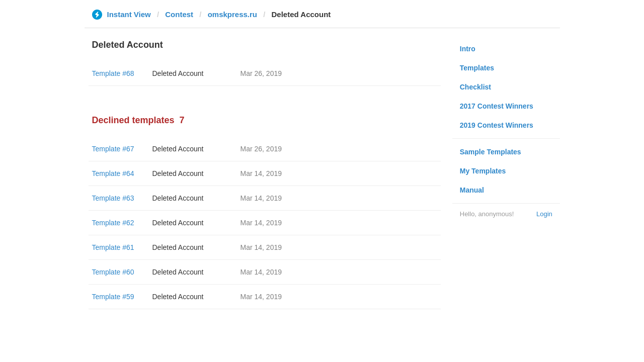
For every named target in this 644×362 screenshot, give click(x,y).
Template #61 (113, 247)
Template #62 (113, 223)
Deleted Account (178, 73)
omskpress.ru (232, 14)
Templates (477, 68)
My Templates (483, 171)
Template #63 (113, 198)
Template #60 (113, 272)
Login (544, 214)
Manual (472, 190)
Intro (468, 49)
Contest (179, 14)
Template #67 (113, 149)
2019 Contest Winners (497, 125)
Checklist (475, 87)
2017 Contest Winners (497, 106)
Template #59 (113, 297)
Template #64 (113, 173)
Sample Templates (491, 152)
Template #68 (113, 73)
